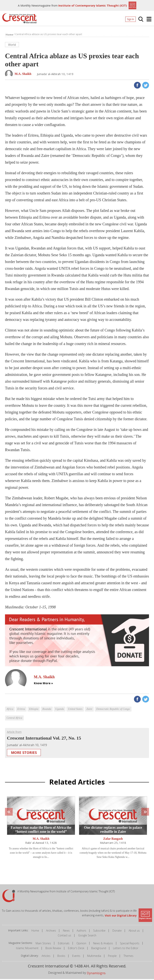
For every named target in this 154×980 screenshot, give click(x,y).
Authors (81, 932)
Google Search (87, 936)
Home (35, 932)
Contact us (64, 936)
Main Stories (43, 944)
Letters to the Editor (126, 949)
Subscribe (99, 932)
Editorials (64, 944)
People (112, 957)
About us (134, 932)
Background (99, 949)
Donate (117, 932)
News (66, 932)
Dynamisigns (96, 974)
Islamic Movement (27, 949)
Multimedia (94, 957)
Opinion (81, 944)
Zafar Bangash (113, 840)
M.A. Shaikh (41, 840)
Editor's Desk (76, 949)
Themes (128, 957)
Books (61, 957)
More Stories (24, 754)
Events (76, 957)
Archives (51, 932)
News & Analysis (103, 944)
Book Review (53, 949)
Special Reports (130, 944)
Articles (46, 957)
